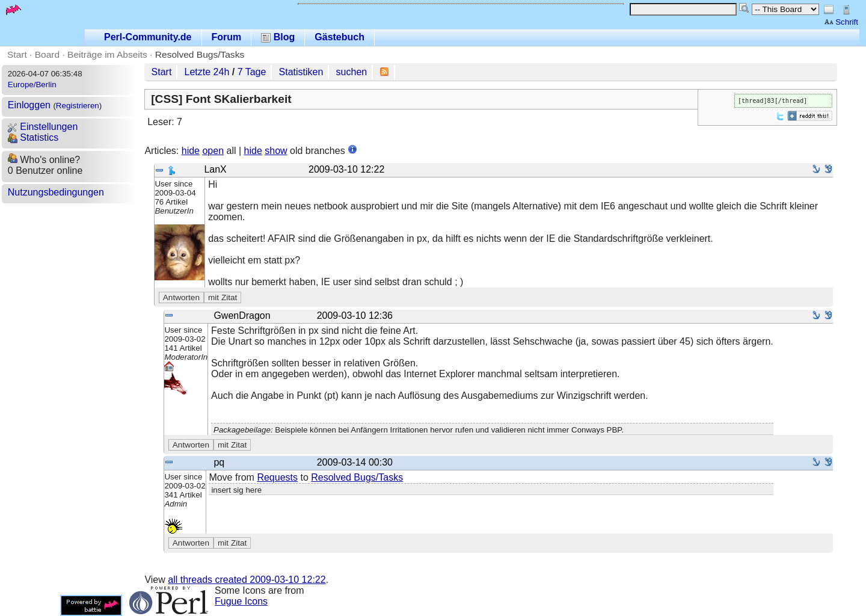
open (213, 151)
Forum (227, 37)
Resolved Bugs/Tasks (200, 54)
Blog (278, 37)
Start (17, 54)
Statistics (33, 137)
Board (47, 54)
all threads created (247, 580)
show (276, 151)
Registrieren (78, 106)
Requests (277, 477)
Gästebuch (339, 37)
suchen (352, 72)
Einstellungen (43, 127)
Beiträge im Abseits (107, 54)
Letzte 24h (207, 72)
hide (191, 151)
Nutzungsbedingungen (56, 192)
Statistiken (301, 72)
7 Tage (252, 72)
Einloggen (29, 105)
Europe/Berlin (32, 85)
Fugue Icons (241, 601)
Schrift (841, 22)
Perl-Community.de (148, 37)
